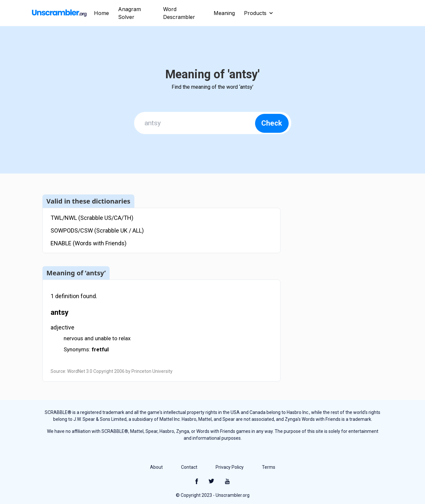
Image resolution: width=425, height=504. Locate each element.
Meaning (224, 13)
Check (272, 123)
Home (101, 13)
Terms (269, 467)
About (156, 467)
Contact (189, 467)
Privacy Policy (230, 467)
